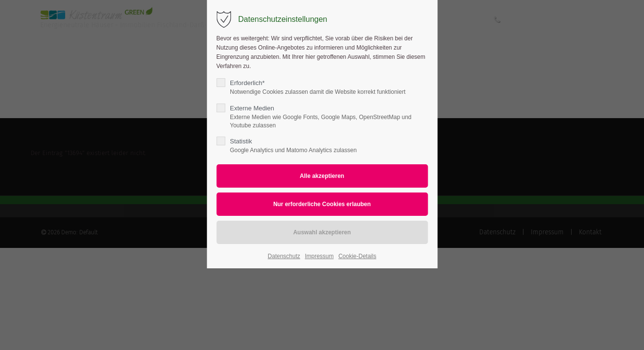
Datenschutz (284, 256)
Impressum (319, 256)
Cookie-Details (357, 256)
